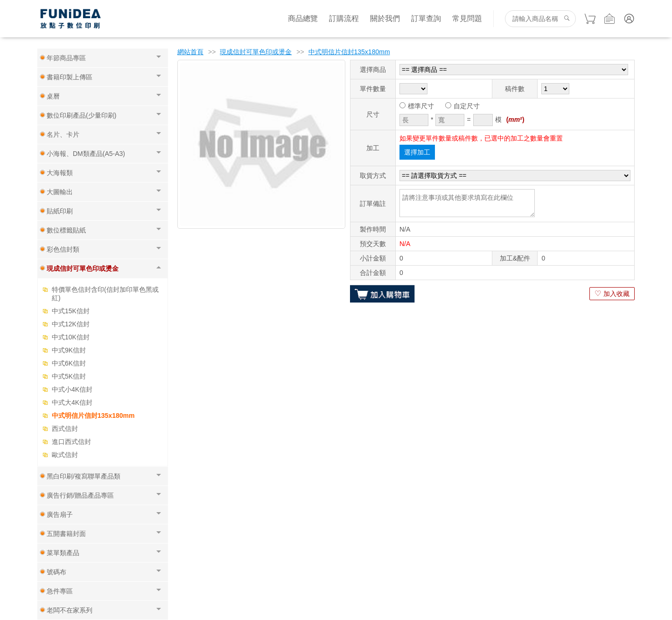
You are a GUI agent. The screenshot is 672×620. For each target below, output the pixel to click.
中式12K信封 (71, 324)
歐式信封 (65, 455)
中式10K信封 (71, 337)
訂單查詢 (426, 18)
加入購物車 (382, 294)
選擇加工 (417, 152)
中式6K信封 (69, 363)
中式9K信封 (69, 350)
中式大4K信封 (72, 402)
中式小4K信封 (72, 389)
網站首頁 (190, 52)
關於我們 (385, 18)
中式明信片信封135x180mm (93, 416)
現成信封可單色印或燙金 (256, 52)
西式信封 (65, 429)
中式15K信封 (71, 311)
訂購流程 (344, 18)
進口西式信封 (71, 442)
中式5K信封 (69, 376)
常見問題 (467, 18)
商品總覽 (303, 18)
